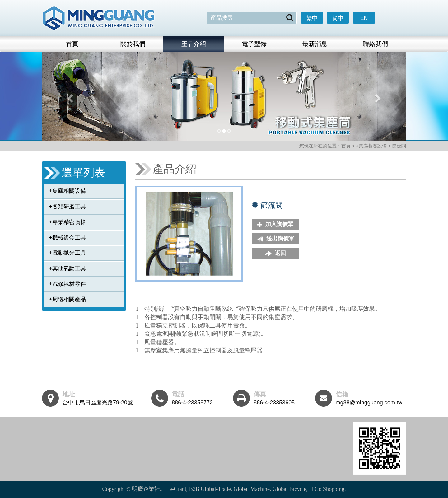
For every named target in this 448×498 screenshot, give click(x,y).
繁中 (312, 18)
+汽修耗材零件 (67, 284)
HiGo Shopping (327, 489)
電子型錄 (254, 44)
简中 (338, 18)
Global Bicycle (289, 489)
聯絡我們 (376, 44)
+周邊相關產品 (67, 299)
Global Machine (252, 489)
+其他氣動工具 (67, 268)
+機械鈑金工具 (67, 238)
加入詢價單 (275, 224)
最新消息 (315, 44)
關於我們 (133, 44)
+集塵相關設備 (67, 191)
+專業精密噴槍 (67, 222)
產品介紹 (194, 44)
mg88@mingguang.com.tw (369, 403)
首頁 (72, 44)
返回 (275, 253)
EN (364, 18)
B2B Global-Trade (210, 489)
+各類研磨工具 (67, 207)
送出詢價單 (275, 239)
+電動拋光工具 (67, 253)
